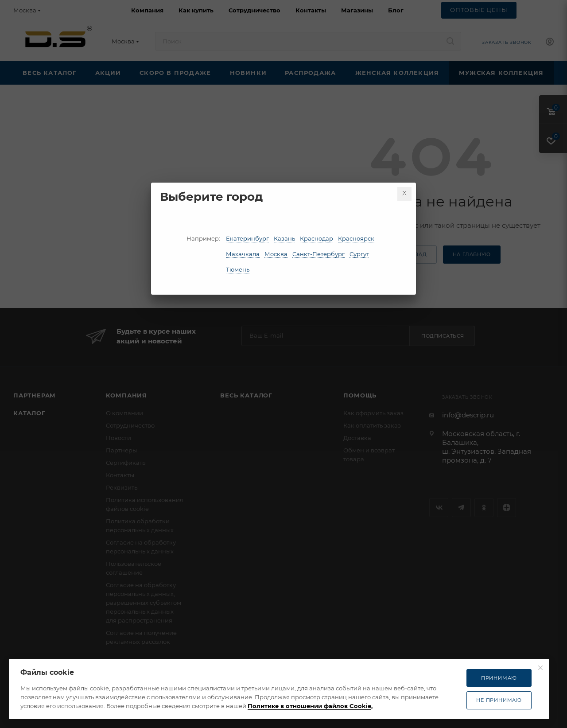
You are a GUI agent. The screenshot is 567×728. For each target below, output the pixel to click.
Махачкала (243, 254)
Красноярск (356, 238)
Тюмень (238, 269)
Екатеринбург (247, 238)
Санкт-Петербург (318, 254)
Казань (284, 238)
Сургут (359, 254)
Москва (276, 254)
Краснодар (317, 238)
